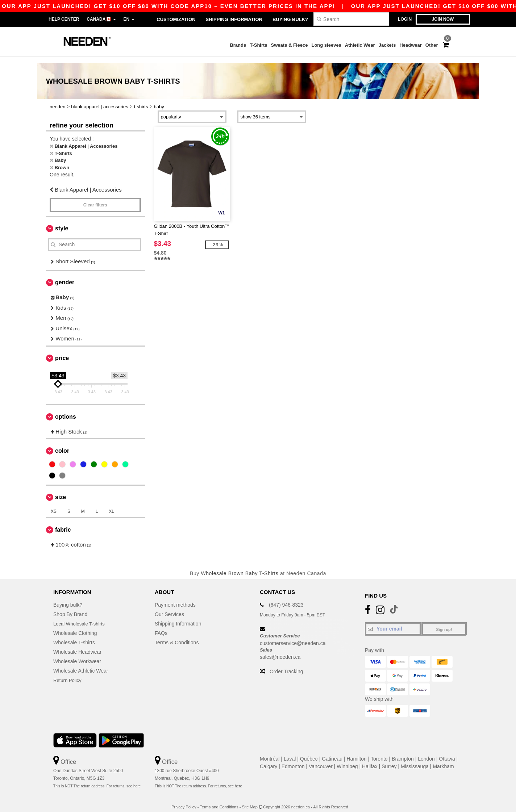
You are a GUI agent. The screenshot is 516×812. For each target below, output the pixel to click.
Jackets (387, 45)
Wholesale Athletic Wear (81, 664)
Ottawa (447, 752)
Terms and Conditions (219, 800)
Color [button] (62, 444)
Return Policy (68, 674)
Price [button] (62, 351)
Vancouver (321, 760)
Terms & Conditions (177, 636)
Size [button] (61, 491)
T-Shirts (258, 45)
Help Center (64, 19)
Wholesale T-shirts (74, 636)
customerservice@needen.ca (293, 636)
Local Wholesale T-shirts (81, 617)
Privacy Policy (184, 800)
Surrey (389, 760)
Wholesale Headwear (77, 645)
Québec (309, 752)
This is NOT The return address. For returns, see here (97, 779)
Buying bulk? (290, 19)
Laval (290, 752)
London (426, 752)
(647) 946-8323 (286, 598)
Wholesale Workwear (77, 655)
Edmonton (293, 760)
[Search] (351, 19)
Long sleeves (326, 45)
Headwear (410, 45)
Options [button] (66, 410)
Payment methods (175, 598)
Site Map (249, 800)
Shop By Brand (70, 608)
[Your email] (393, 622)
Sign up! (444, 623)
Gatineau (332, 752)
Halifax (370, 760)
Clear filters (95, 198)
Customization (176, 19)
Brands (238, 45)
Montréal (270, 752)
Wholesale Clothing (75, 627)
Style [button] (62, 221)
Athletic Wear (360, 45)
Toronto (379, 752)
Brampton (403, 752)
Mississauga (415, 760)
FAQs (161, 627)
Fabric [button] (63, 523)
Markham (443, 760)
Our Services (169, 608)
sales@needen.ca (280, 650)
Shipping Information (234, 19)
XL (111, 505)
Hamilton (357, 752)
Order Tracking (286, 665)
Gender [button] (65, 276)
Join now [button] (443, 19)
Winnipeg (347, 760)
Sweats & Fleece (290, 45)
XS (54, 505)
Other (432, 45)
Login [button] (405, 19)
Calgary (269, 760)
